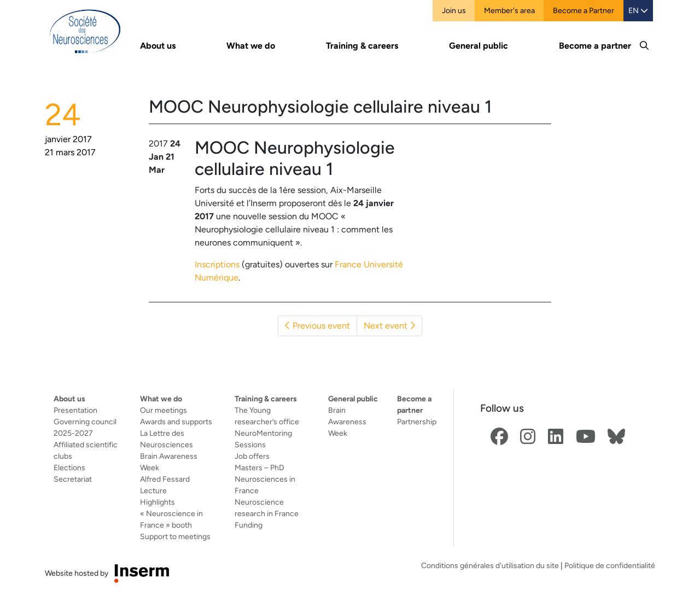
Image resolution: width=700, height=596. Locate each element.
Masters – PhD (259, 468)
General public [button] (479, 46)
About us (69, 399)
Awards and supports (176, 422)
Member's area (509, 10)
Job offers (252, 456)
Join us (454, 10)
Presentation (75, 410)
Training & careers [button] (362, 46)
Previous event (317, 326)
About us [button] (158, 46)
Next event (389, 326)
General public (353, 399)
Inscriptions (217, 264)
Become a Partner (584, 10)
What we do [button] (251, 46)
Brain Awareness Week (347, 422)
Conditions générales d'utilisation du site (490, 565)
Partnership (417, 422)
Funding (249, 525)
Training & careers (266, 399)
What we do (161, 399)
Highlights (157, 502)
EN (638, 10)
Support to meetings (175, 536)
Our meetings (164, 410)
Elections (69, 468)
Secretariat (73, 479)
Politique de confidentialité (610, 565)
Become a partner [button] (595, 46)
